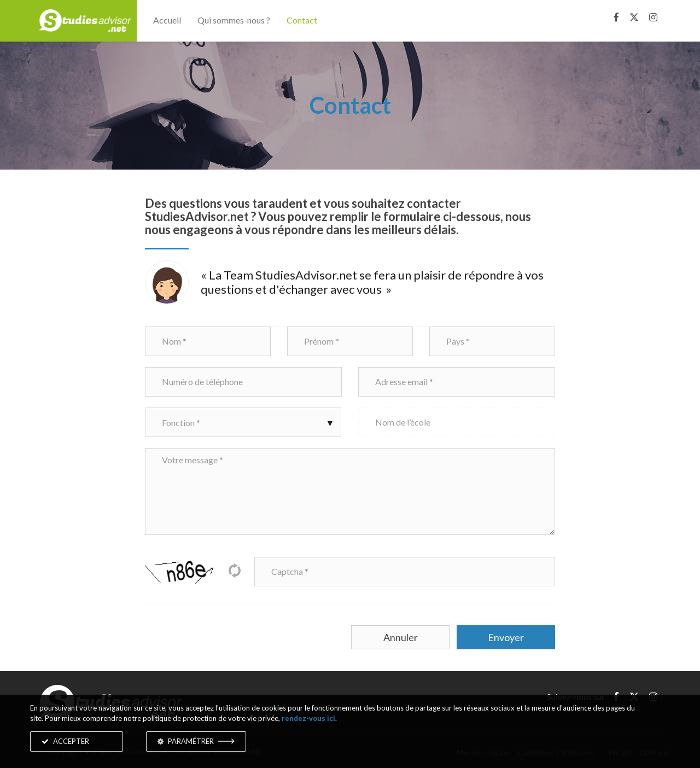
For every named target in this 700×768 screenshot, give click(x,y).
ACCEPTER (65, 741)
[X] (634, 18)
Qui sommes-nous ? (234, 20)
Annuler (401, 637)
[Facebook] (616, 18)
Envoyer (506, 637)
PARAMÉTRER (196, 741)
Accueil (167, 20)
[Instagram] (653, 18)
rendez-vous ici (308, 718)
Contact (302, 20)
